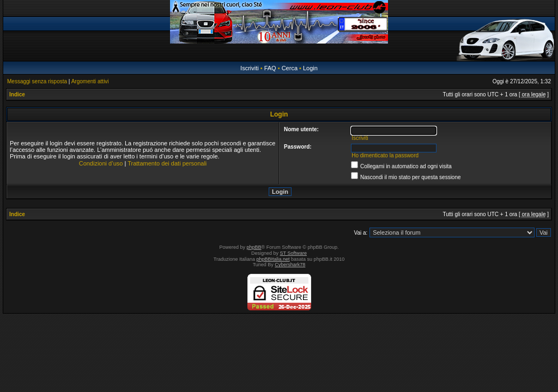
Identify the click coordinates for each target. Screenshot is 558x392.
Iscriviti (250, 68)
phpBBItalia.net (273, 259)
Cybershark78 (290, 265)
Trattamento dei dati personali (167, 163)
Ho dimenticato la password (385, 155)
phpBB (254, 247)
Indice (17, 94)
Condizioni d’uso (101, 163)
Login (310, 68)
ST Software (293, 253)
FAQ (270, 68)
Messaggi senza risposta (37, 81)
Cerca (290, 68)
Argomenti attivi (90, 81)
